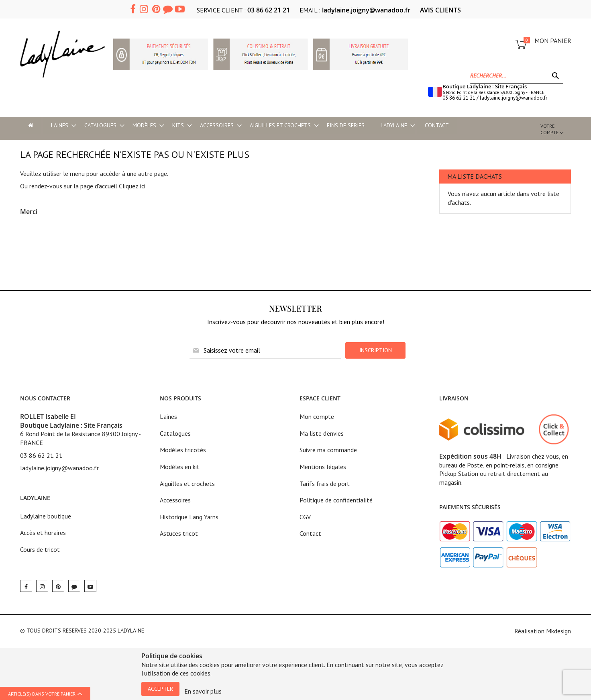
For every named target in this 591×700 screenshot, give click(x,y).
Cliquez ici (132, 186)
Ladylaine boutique (46, 516)
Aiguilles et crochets (187, 484)
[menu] (272, 126)
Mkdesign (558, 631)
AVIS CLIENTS (440, 10)
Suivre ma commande (328, 450)
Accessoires (175, 500)
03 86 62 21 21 (269, 10)
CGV (305, 517)
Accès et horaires (43, 533)
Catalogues (175, 433)
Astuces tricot (179, 533)
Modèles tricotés (183, 450)
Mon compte (317, 416)
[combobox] (517, 76)
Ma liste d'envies (322, 433)
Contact (310, 533)
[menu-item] (31, 126)
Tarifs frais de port (325, 484)
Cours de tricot (40, 549)
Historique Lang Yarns (189, 517)
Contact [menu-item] (437, 125)
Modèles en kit (180, 467)
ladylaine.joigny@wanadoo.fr (366, 10)
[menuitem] (60, 126)
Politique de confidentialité (336, 500)
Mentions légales (323, 467)
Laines (168, 416)
